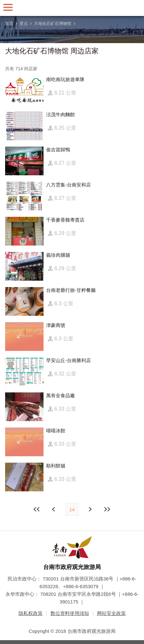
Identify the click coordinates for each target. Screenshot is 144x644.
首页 (9, 23)
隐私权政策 (31, 613)
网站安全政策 (111, 613)
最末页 (107, 509)
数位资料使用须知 (70, 613)
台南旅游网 (72, 8)
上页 (90, 509)
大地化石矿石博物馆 (53, 23)
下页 (54, 509)
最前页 (37, 509)
